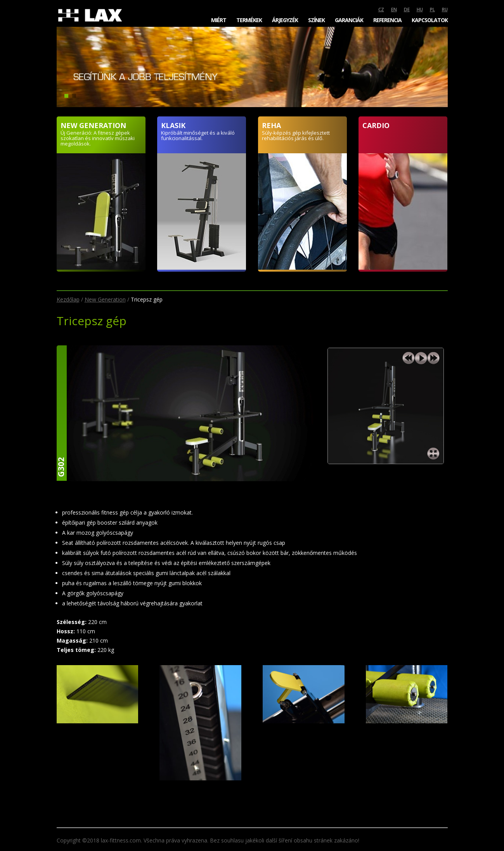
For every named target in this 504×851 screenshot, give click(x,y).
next (433, 358)
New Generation (105, 299)
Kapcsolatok (430, 20)
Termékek (249, 20)
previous (409, 358)
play (421, 358)
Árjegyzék (285, 20)
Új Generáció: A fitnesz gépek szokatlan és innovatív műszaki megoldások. (98, 138)
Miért (219, 20)
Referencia (387, 20)
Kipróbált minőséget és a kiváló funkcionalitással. (198, 135)
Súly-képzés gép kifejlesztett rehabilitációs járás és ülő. (296, 135)
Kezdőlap (68, 299)
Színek (316, 20)
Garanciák (349, 20)
